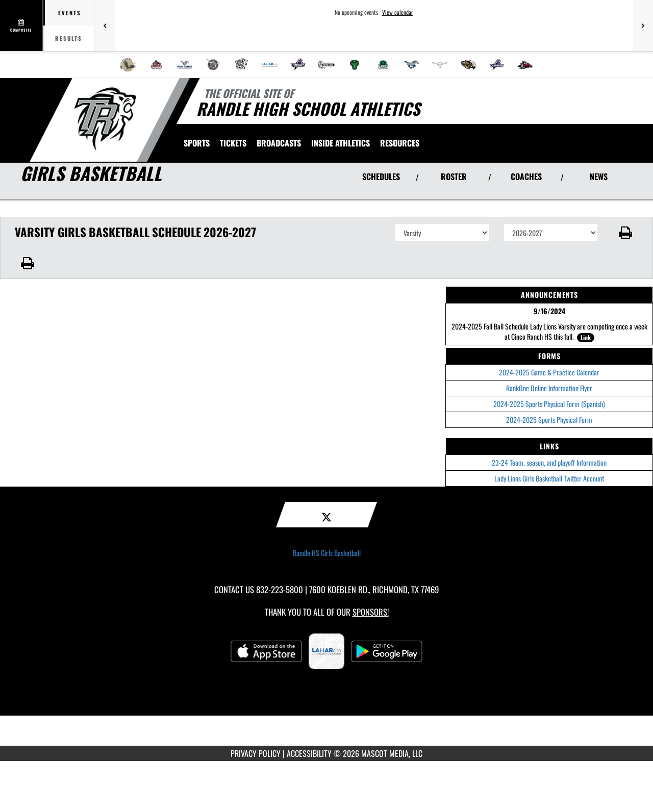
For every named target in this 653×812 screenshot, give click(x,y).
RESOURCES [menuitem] (400, 143)
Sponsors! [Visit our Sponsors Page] (371, 612)
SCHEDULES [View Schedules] (381, 176)
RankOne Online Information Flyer (549, 388)
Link (586, 337)
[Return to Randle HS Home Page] (105, 119)
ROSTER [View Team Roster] (454, 176)
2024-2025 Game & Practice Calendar (549, 372)
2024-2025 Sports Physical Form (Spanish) (549, 404)
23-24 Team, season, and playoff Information (549, 462)
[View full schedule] (22, 26)
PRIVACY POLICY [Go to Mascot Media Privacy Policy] (256, 753)
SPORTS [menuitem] (197, 143)
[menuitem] (128, 65)
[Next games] (643, 26)
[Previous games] (105, 26)
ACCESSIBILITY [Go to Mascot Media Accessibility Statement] (309, 753)
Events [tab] (70, 13)
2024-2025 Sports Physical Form (549, 420)
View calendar (398, 12)
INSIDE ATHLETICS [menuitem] (341, 143)
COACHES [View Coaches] (526, 176)
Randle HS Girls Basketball (327, 553)
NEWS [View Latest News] (599, 176)
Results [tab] (69, 38)
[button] (626, 233)
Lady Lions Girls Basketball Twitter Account (549, 478)
